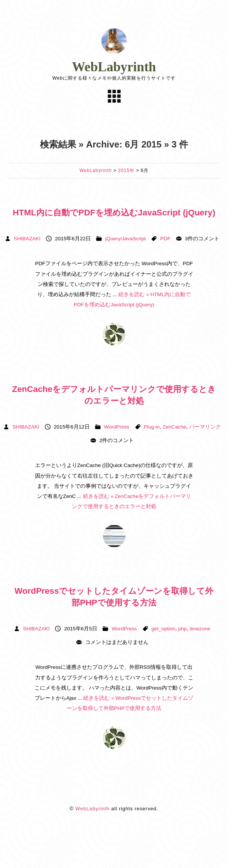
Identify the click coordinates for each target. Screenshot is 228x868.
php (183, 629)
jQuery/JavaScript (125, 239)
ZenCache (174, 427)
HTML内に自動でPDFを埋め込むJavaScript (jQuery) (114, 213)
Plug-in (152, 427)
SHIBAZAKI (27, 239)
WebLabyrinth (114, 67)
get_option (164, 629)
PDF (165, 239)
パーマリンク (205, 427)
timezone (200, 629)
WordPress (117, 427)
